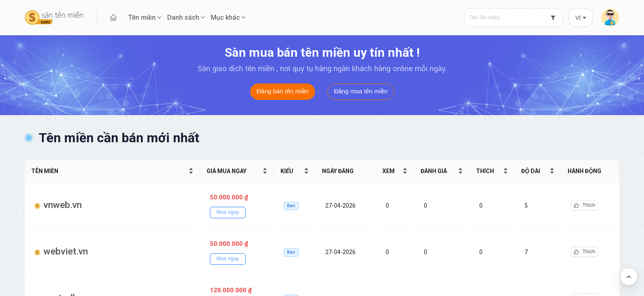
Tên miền (142, 17)
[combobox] (513, 17)
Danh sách (183, 17)
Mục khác (225, 17)
